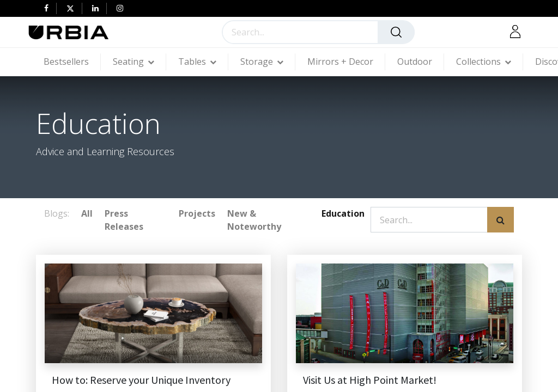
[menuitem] (72, 62)
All (87, 213)
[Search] (396, 32)
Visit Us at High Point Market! (370, 380)
